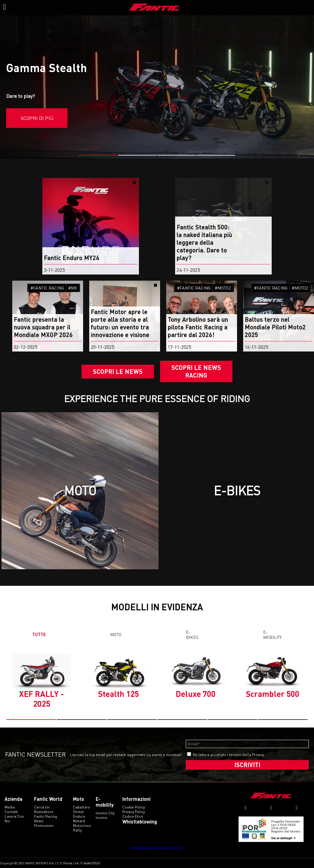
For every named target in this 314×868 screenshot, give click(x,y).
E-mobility (272, 635)
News (39, 821)
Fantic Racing (46, 816)
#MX (73, 288)
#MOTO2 (223, 288)
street (78, 812)
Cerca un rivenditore (44, 809)
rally (77, 830)
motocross (82, 826)
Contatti (11, 812)
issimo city (105, 813)
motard (79, 821)
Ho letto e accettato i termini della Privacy (228, 755)
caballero (82, 807)
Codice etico (133, 816)
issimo (101, 818)
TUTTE (39, 634)
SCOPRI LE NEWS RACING (196, 371)
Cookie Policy (134, 807)
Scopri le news (118, 371)
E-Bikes (192, 635)
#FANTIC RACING (47, 288)
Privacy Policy (134, 812)
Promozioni (44, 826)
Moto (116, 634)
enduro (79, 816)
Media (10, 807)
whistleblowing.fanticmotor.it (157, 848)
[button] (98, 155)
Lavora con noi (14, 819)
